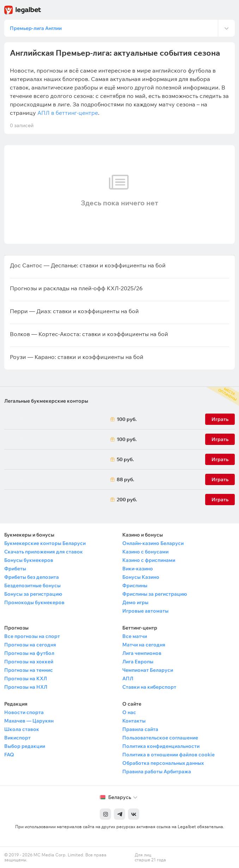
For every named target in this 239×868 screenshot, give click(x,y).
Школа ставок (22, 729)
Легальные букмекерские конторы (46, 401)
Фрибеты (15, 569)
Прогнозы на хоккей (29, 662)
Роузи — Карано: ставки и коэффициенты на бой (77, 357)
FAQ (9, 755)
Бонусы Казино (141, 577)
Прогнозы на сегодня (30, 645)
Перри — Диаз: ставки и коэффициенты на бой (74, 311)
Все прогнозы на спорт (32, 636)
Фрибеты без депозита (32, 577)
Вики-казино (138, 569)
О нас (129, 712)
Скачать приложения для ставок (44, 552)
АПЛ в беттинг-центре (68, 113)
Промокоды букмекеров (34, 602)
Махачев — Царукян (29, 721)
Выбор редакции (25, 746)
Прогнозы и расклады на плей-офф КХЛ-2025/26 (76, 288)
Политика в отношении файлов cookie (168, 755)
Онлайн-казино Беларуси (153, 543)
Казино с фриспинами (149, 560)
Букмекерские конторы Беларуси (45, 543)
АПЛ (128, 678)
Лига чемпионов (142, 653)
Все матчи (135, 636)
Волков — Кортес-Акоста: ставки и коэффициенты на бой (89, 334)
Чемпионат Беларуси (148, 670)
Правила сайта (140, 729)
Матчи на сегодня (144, 645)
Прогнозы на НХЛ (26, 687)
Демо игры (135, 602)
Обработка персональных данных (163, 763)
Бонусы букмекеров (29, 560)
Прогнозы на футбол (29, 653)
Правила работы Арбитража (157, 771)
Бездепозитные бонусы (32, 585)
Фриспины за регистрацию (155, 594)
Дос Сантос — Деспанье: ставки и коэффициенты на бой (88, 265)
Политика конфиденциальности (161, 746)
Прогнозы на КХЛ (26, 678)
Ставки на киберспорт (149, 687)
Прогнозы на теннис (29, 670)
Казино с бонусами (145, 552)
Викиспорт (17, 738)
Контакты (134, 721)
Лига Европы (138, 662)
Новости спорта (24, 712)
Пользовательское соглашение (160, 738)
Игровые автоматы (145, 611)
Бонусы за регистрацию (33, 594)
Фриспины (135, 585)
